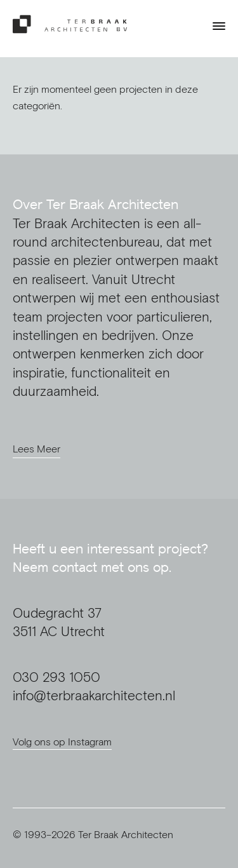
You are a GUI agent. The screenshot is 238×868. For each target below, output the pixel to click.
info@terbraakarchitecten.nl (94, 695)
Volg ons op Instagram (62, 742)
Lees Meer (36, 449)
